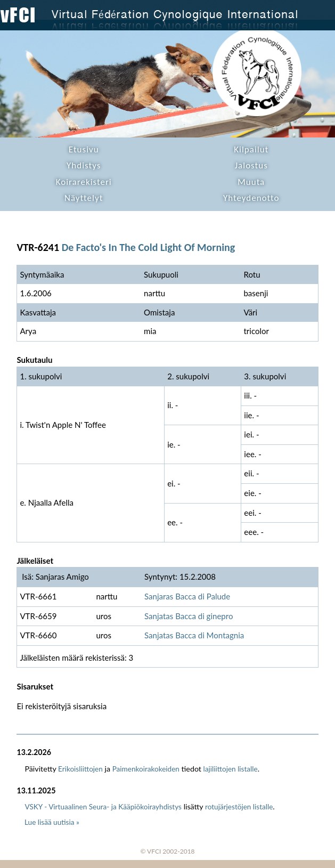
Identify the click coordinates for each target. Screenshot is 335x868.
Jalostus (251, 165)
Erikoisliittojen (80, 769)
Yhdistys (84, 165)
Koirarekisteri (84, 182)
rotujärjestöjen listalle (239, 807)
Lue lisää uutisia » (52, 822)
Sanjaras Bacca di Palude (187, 596)
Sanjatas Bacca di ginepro (189, 616)
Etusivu (84, 149)
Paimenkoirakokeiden (146, 769)
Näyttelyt (84, 198)
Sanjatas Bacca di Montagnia (194, 635)
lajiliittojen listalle (231, 769)
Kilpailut (251, 149)
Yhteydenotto (251, 198)
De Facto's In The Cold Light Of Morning (149, 247)
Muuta (251, 182)
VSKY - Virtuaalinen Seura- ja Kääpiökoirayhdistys (103, 807)
